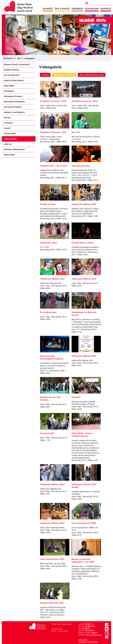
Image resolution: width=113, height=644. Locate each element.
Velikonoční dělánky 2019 (84, 204)
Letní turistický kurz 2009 (84, 523)
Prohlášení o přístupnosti (88, 642)
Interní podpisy (11, 70)
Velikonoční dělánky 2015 (84, 279)
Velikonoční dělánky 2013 (52, 484)
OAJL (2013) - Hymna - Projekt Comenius (83, 435)
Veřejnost (77, 9)
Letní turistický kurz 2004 (52, 559)
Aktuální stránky (13, 107)
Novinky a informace (14, 112)
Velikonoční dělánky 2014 (84, 356)
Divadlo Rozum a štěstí (82, 243)
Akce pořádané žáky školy (92, 75)
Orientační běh (47, 433)
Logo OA (8, 144)
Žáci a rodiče (62, 9)
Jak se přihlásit (12, 75)
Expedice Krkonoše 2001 (52, 603)
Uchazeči (48, 9)
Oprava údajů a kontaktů (17, 65)
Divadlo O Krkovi (48, 204)
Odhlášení (9, 86)
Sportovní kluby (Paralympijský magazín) (52, 357)
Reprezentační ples (81, 166)
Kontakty (106, 9)
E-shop (7, 128)
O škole (45, 75)
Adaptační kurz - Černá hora (54, 166)
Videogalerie (30, 58)
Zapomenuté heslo (13, 96)
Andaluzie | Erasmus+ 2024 (85, 101)
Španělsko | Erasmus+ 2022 (53, 132)
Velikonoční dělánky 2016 (52, 279)
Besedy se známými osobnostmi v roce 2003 (83, 560)
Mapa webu (9, 155)
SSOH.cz (10, 58)
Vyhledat (8, 123)
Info (19, 58)
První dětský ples (48, 312)
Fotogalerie (92, 9)
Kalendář (9, 91)
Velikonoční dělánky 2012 (52, 523)
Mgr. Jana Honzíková (94, 635)
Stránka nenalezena (14, 150)
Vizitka (7, 118)
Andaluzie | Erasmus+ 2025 (53, 101)
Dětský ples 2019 (48, 243)
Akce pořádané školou (64, 75)
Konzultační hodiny (14, 81)
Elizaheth (76, 397)
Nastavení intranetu (14, 102)
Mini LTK (76, 132)
